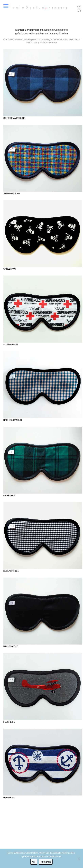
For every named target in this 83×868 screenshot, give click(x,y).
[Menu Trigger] (6, 6)
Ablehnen (46, 862)
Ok (34, 862)
